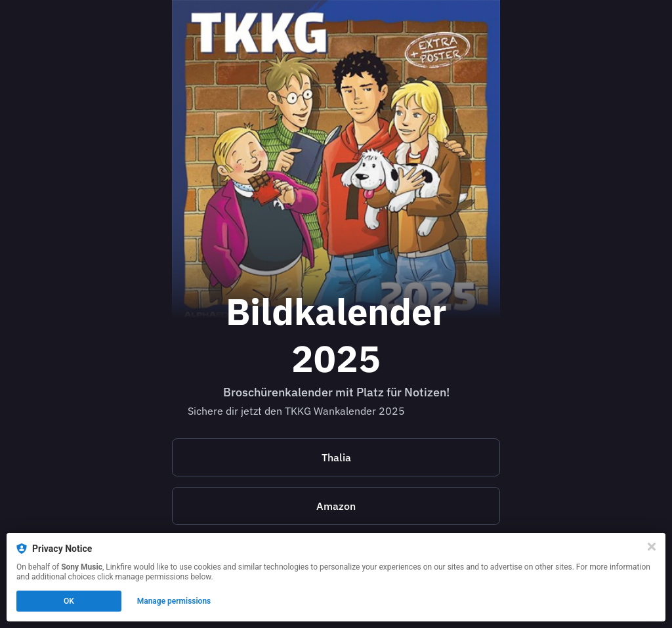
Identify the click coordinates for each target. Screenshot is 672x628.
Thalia (336, 457)
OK (69, 601)
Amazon (336, 506)
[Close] (652, 547)
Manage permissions (174, 601)
